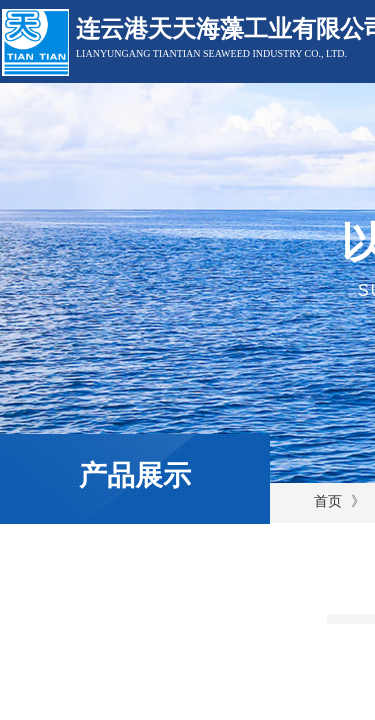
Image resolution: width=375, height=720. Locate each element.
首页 (328, 501)
